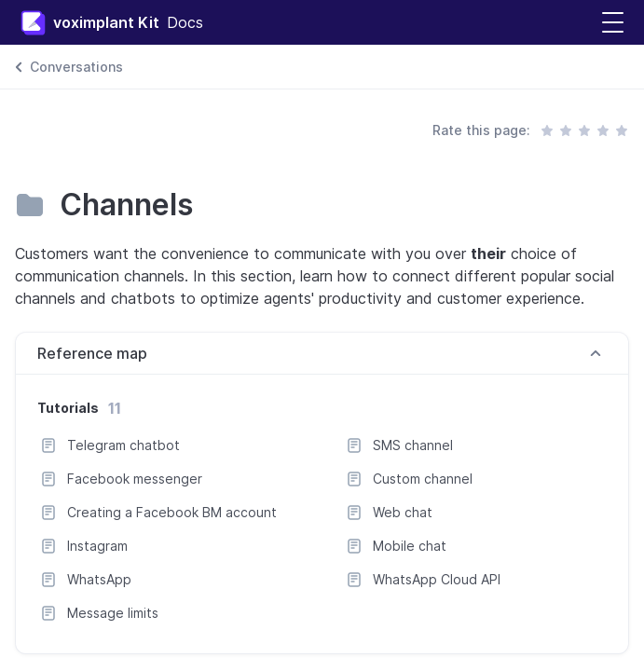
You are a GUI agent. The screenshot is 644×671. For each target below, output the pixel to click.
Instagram (97, 546)
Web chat (403, 512)
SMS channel (413, 445)
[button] (613, 23)
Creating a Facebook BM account (172, 512)
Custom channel (423, 479)
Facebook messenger (135, 479)
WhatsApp (99, 579)
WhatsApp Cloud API (437, 579)
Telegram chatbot (123, 445)
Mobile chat (410, 546)
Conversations (76, 67)
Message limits (113, 613)
